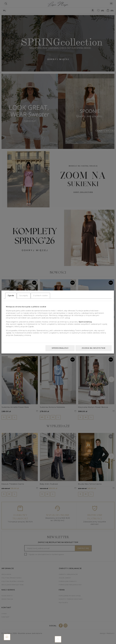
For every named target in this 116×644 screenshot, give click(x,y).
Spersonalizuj (60, 348)
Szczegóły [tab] (24, 296)
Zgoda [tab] (11, 296)
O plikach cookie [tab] (40, 296)
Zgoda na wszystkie (94, 348)
